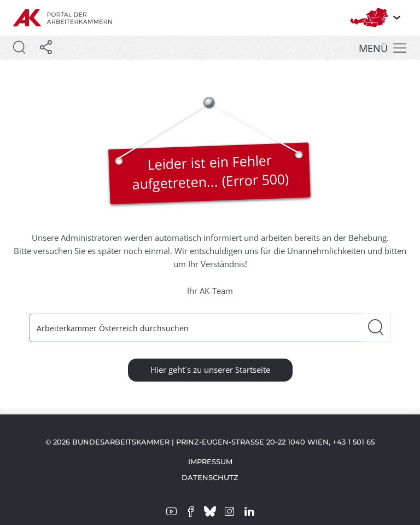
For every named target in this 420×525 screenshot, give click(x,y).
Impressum (210, 461)
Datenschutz (210, 477)
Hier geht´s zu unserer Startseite (210, 370)
